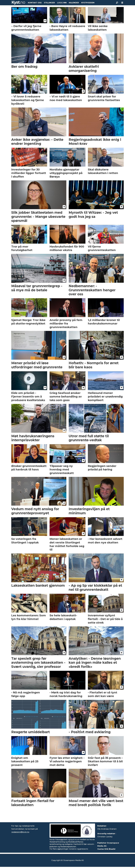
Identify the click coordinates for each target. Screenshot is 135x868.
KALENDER (74, 3)
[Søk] (117, 3)
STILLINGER (49, 3)
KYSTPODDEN (88, 3)
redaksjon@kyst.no (20, 832)
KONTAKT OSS (35, 3)
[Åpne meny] (122, 3)
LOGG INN (62, 3)
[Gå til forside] (18, 3)
